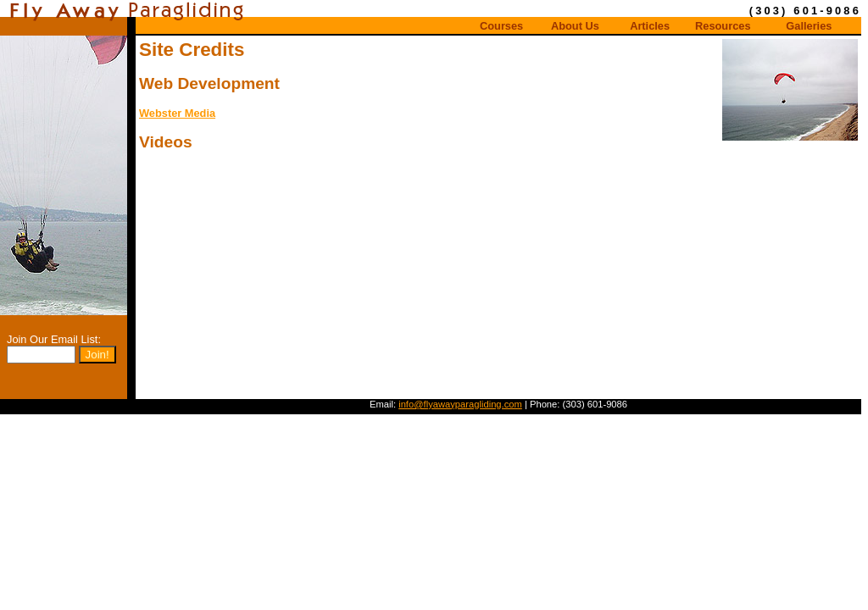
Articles (650, 26)
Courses (501, 26)
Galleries (809, 26)
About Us (575, 26)
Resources (723, 26)
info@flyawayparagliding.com (460, 404)
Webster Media (177, 113)
